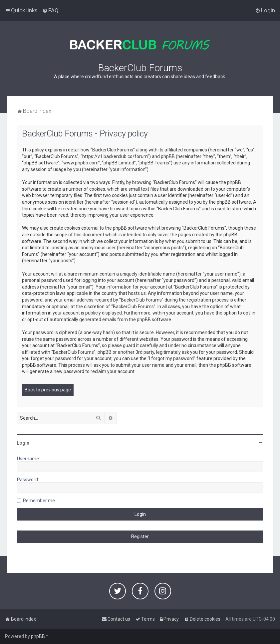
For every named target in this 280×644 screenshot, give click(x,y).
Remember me (39, 501)
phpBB (38, 636)
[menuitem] (50, 10)
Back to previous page (48, 390)
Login (23, 443)
